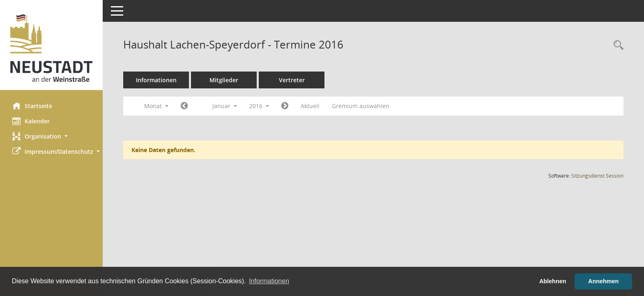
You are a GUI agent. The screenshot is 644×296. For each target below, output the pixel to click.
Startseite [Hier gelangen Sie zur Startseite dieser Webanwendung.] (32, 106)
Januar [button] (225, 106)
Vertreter (292, 80)
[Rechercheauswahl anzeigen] (616, 45)
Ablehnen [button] (553, 281)
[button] (51, 136)
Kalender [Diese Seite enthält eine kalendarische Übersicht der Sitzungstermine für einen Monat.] (31, 121)
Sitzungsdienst (597, 176)
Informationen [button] (269, 281)
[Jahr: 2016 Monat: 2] (285, 106)
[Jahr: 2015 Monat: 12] (184, 106)
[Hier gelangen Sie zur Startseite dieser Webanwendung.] (51, 48)
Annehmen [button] (603, 281)
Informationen (156, 80)
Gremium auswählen (361, 106)
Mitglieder (224, 80)
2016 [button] (259, 106)
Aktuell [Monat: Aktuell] (310, 106)
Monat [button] (156, 106)
